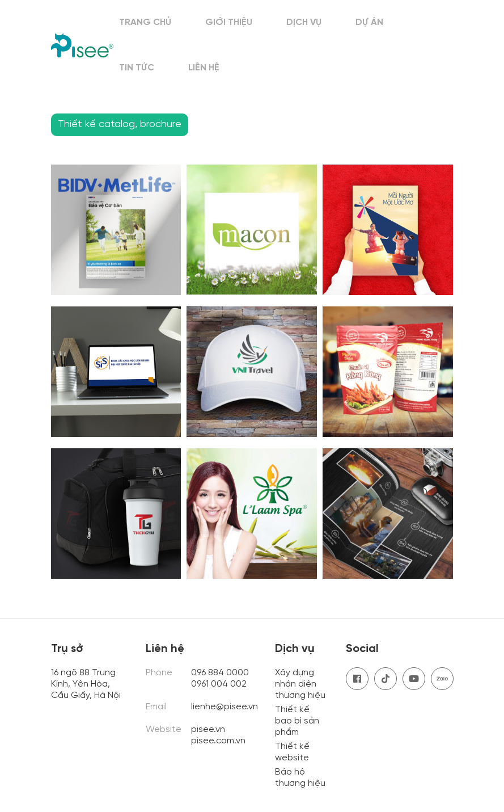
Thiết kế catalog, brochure (120, 125)
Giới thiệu (229, 22)
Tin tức (137, 68)
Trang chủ (145, 22)
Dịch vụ (304, 22)
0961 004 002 (220, 684)
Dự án (369, 22)
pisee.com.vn (218, 741)
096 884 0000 (220, 673)
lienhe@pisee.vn (225, 707)
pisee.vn (208, 729)
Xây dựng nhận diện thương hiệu (300, 684)
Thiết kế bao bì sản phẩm (297, 721)
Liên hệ (204, 68)
